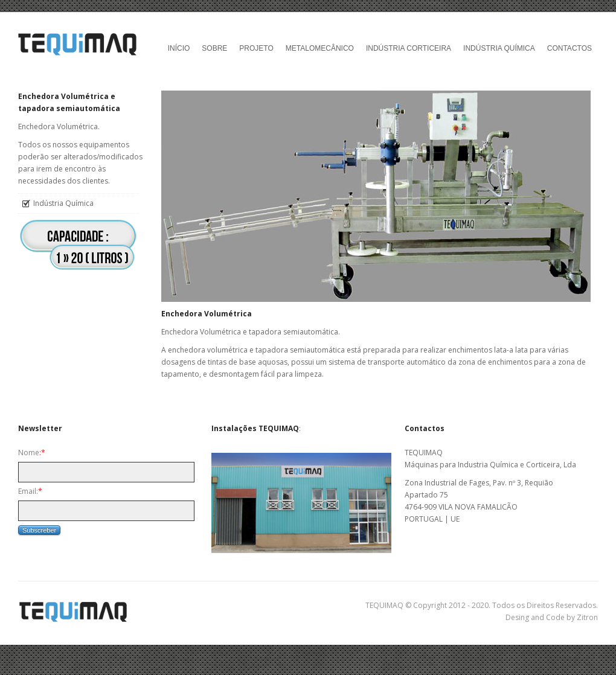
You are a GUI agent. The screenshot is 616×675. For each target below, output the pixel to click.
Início (179, 48)
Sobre (214, 48)
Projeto (256, 48)
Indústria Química (499, 48)
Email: (30, 491)
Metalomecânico (320, 48)
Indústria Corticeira (409, 48)
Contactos (569, 48)
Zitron (587, 617)
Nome (32, 453)
